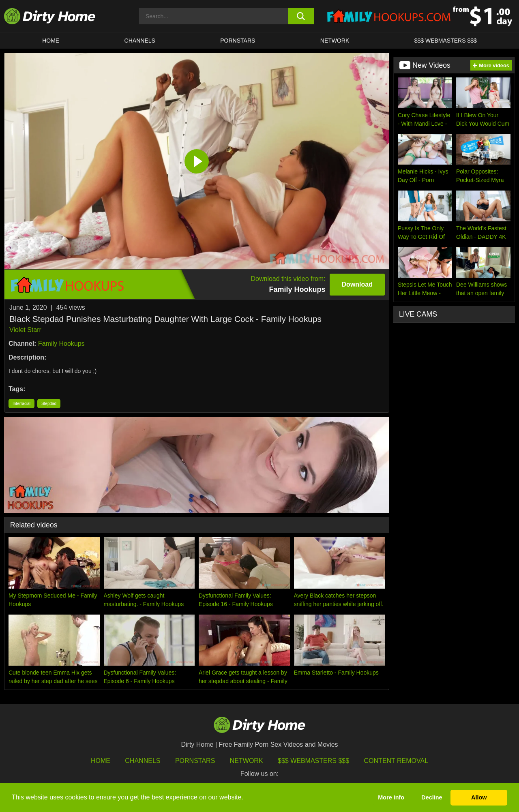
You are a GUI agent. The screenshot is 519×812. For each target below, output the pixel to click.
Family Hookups (61, 344)
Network (335, 41)
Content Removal (396, 761)
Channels (143, 761)
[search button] (301, 16)
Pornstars (238, 41)
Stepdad (49, 404)
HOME (51, 41)
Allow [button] (479, 797)
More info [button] (391, 797)
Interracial (21, 404)
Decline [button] (432, 797)
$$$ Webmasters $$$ (313, 761)
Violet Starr (25, 330)
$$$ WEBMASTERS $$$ (446, 41)
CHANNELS (140, 41)
